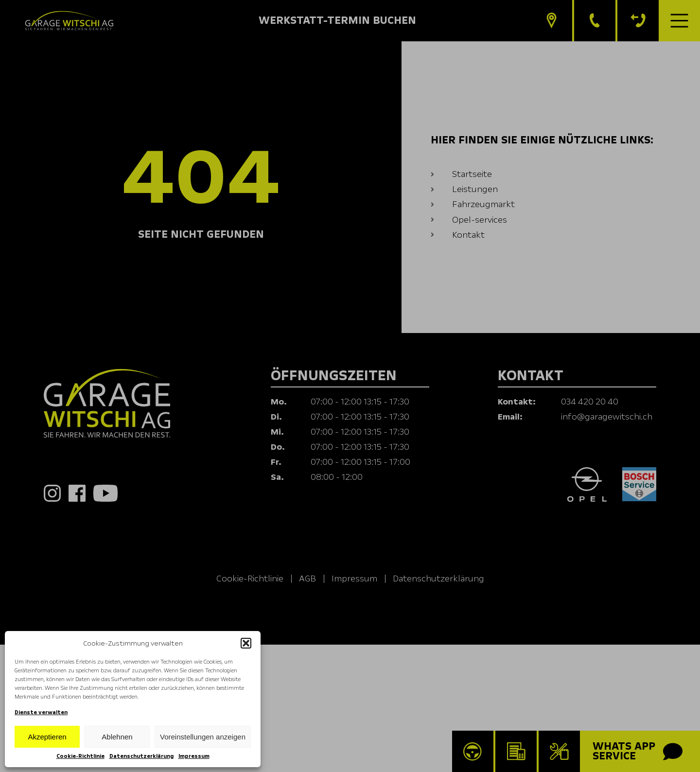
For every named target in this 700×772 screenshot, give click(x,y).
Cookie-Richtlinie (80, 756)
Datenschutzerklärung (141, 756)
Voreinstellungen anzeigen (203, 737)
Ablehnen (117, 737)
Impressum (194, 756)
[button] (246, 643)
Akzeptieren (47, 737)
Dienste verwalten (41, 712)
